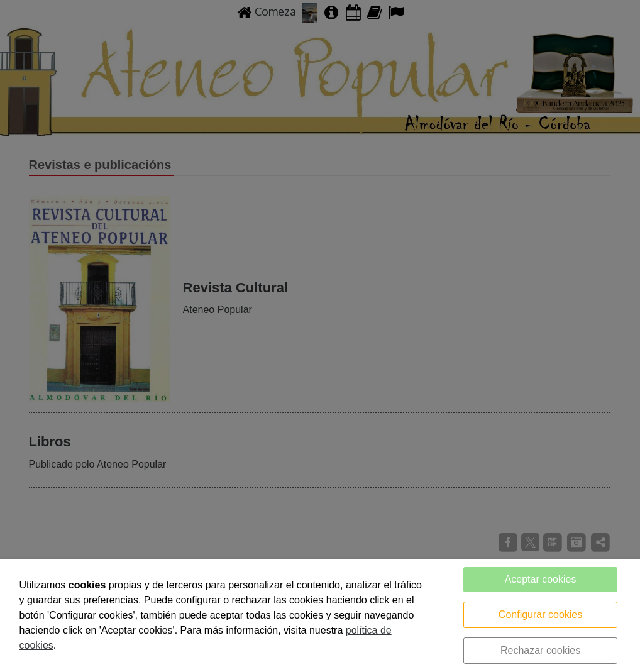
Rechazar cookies (540, 650)
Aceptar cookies (541, 579)
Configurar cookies (540, 614)
